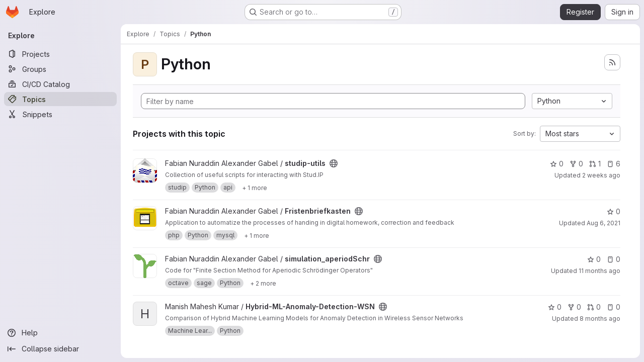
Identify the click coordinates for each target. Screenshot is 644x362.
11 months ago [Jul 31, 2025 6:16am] (599, 271)
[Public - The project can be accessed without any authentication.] (334, 163)
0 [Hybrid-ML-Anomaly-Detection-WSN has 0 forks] (574, 307)
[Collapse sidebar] (60, 349)
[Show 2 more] (263, 283)
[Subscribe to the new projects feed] (612, 62)
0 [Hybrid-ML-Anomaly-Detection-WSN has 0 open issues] (614, 307)
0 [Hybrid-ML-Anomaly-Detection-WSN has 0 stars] (555, 307)
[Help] (60, 333)
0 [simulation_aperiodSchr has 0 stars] (594, 259)
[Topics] (60, 99)
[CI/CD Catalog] (60, 84)
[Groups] (60, 69)
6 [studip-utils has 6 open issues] (614, 164)
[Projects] (60, 54)
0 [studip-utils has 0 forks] (576, 164)
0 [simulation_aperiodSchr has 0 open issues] (614, 259)
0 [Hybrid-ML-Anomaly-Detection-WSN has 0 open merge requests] (594, 307)
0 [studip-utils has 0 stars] (557, 164)
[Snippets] (60, 114)
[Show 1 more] (255, 188)
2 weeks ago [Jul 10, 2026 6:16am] (601, 175)
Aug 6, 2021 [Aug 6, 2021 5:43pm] (603, 223)
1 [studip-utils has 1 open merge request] (595, 164)
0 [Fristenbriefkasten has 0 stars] (614, 211)
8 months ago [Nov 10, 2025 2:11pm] (600, 319)
